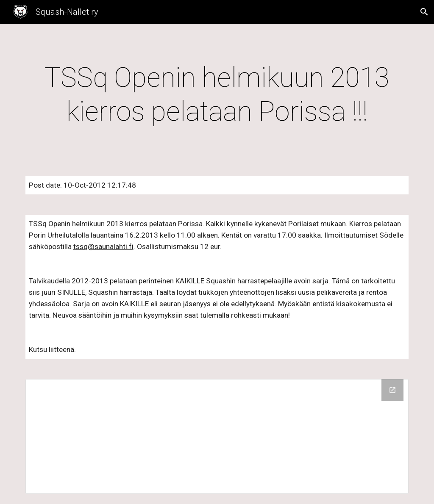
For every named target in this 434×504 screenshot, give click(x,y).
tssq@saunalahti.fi (103, 246)
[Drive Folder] (217, 436)
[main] (217, 95)
